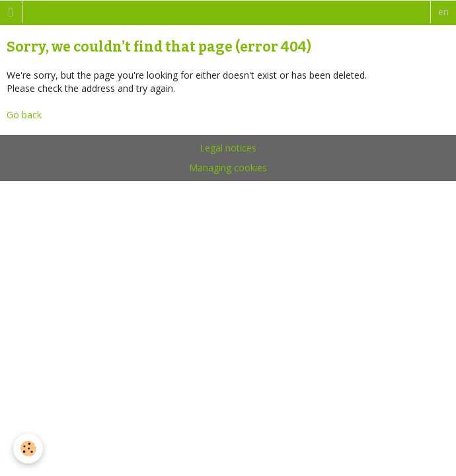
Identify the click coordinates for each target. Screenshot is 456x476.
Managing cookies (228, 168)
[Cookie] (28, 449)
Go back (24, 115)
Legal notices (228, 148)
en (443, 12)
